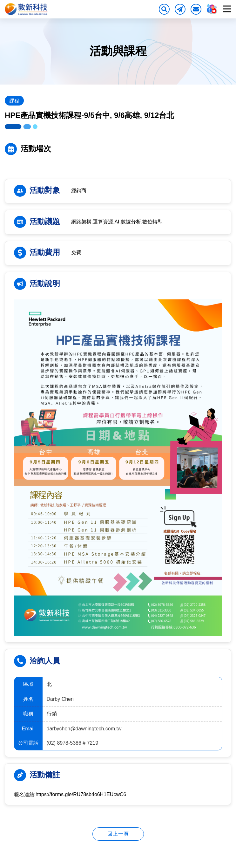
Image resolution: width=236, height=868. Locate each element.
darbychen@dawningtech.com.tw (89, 729)
